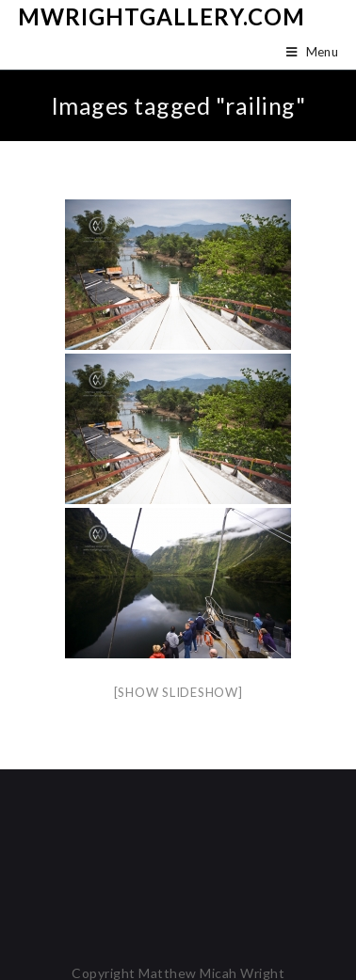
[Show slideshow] (178, 692)
